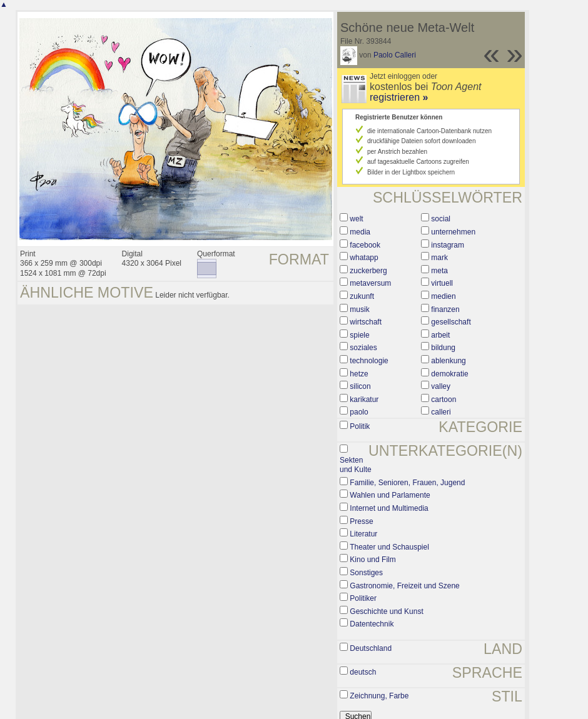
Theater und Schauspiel (389, 547)
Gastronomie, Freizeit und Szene (404, 586)
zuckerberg (368, 271)
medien (443, 296)
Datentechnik (372, 624)
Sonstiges (366, 573)
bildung (443, 348)
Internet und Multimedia (389, 508)
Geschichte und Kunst (386, 611)
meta (439, 271)
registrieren (399, 97)
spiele (359, 335)
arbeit (440, 335)
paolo (359, 412)
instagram (448, 245)
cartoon (444, 400)
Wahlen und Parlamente (390, 495)
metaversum (370, 283)
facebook (365, 245)
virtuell (442, 283)
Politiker (363, 598)
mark (439, 258)
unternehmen (453, 232)
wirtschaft (366, 322)
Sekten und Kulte (356, 465)
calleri (441, 412)
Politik (360, 426)
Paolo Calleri (395, 55)
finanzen (445, 309)
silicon (360, 386)
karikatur (364, 400)
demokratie (449, 374)
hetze (359, 374)
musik (359, 309)
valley (441, 386)
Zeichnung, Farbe (379, 696)
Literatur (363, 534)
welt (356, 219)
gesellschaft (451, 322)
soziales (363, 348)
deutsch (363, 672)
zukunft (362, 296)
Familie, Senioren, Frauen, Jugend (407, 483)
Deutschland (371, 648)
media (360, 232)
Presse (361, 521)
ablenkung (448, 361)
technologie (369, 361)
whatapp (364, 258)
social (441, 219)
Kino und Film (373, 560)
